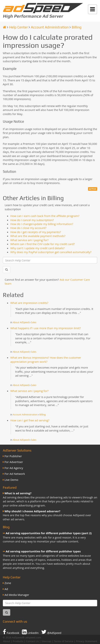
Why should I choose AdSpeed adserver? (32, 511)
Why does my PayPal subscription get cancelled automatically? (51, 252)
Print (93, 189)
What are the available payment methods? (38, 236)
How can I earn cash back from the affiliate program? (45, 216)
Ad (6, 589)
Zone (8, 583)
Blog (6, 527)
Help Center (19, 27)
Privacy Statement (87, 641)
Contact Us (32, 641)
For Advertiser (14, 462)
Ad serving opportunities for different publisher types (43, 551)
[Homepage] (4, 27)
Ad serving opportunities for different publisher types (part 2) (49, 533)
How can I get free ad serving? (30, 420)
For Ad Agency (14, 468)
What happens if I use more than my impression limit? (46, 328)
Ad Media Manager (17, 595)
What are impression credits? (29, 303)
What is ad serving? (18, 493)
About (7, 641)
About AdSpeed (21, 322)
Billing (77, 27)
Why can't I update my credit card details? (37, 248)
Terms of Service (63, 641)
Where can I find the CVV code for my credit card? (43, 244)
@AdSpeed (51, 632)
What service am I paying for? (29, 240)
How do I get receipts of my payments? (36, 232)
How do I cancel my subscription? (32, 220)
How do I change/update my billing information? (42, 224)
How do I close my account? (28, 228)
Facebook (11, 632)
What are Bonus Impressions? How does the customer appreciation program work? (46, 359)
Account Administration (50, 27)
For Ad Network (15, 474)
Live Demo (11, 480)
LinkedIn (30, 632)
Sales (34, 322)
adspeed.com (33, 637)
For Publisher (13, 456)
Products (18, 641)
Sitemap (46, 641)
